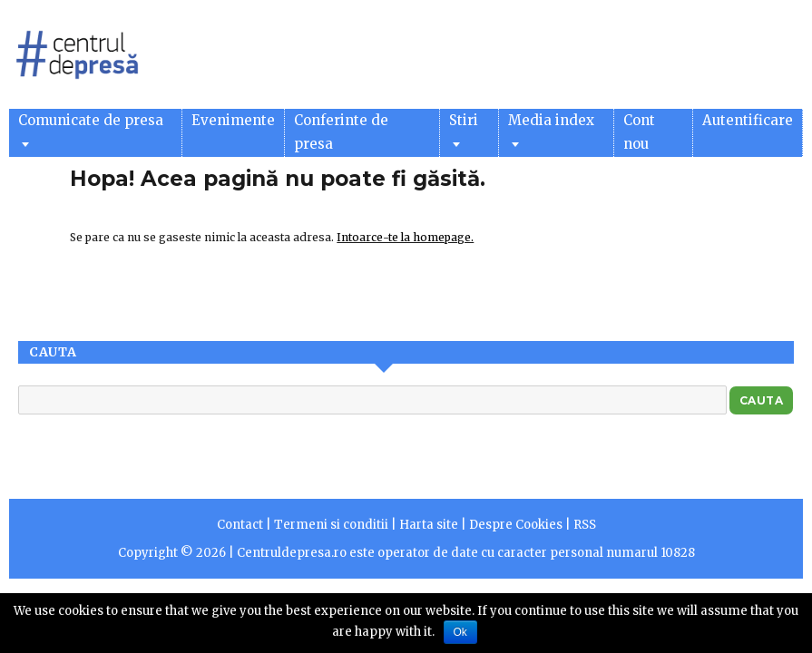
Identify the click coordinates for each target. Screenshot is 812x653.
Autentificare (748, 120)
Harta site (429, 525)
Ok (460, 632)
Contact (240, 525)
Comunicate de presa (91, 129)
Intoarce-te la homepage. (405, 237)
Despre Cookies (516, 525)
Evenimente (233, 120)
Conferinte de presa (341, 132)
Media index (551, 129)
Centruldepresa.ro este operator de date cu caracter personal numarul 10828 (466, 553)
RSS (585, 525)
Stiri (464, 129)
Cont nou (639, 132)
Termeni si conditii (331, 525)
